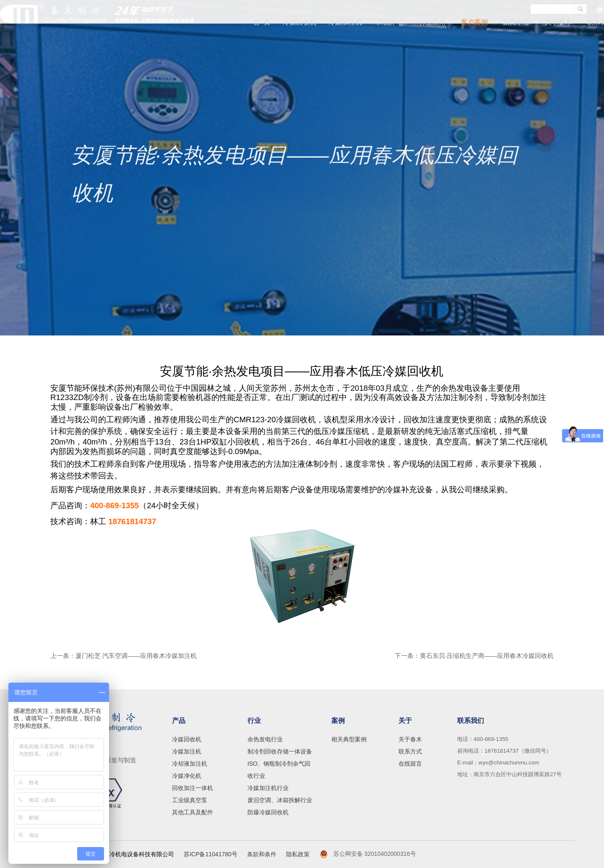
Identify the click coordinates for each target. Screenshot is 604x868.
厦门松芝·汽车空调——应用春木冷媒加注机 (136, 656)
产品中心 (391, 23)
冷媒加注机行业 (268, 788)
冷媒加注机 (345, 23)
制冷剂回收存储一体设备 (280, 751)
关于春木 (558, 23)
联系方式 (410, 751)
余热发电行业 (265, 739)
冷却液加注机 (190, 764)
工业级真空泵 (190, 800)
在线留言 (410, 764)
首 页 (266, 23)
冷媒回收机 (301, 23)
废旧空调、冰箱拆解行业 (280, 800)
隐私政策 (298, 854)
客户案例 (474, 23)
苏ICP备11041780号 (211, 854)
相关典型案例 (349, 739)
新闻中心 (516, 23)
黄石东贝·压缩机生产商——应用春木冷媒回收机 (487, 656)
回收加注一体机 (193, 788)
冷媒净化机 (187, 776)
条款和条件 (262, 854)
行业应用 (432, 23)
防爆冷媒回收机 (268, 812)
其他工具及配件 (193, 812)
